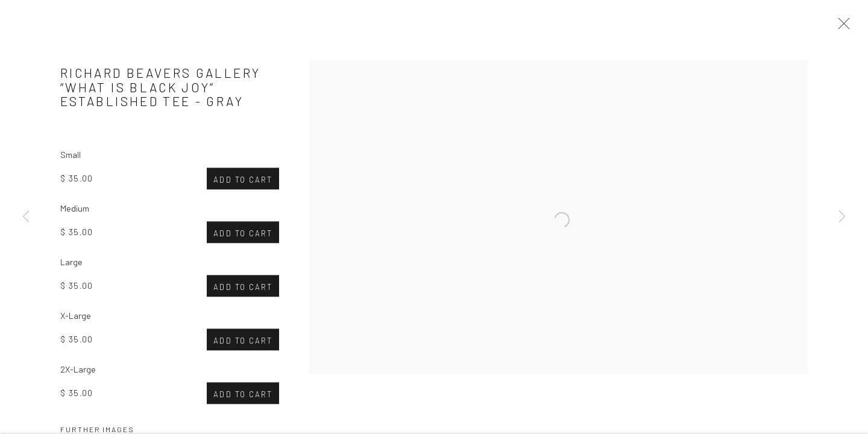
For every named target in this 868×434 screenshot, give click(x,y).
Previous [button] (26, 217)
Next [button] (842, 217)
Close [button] (841, 27)
